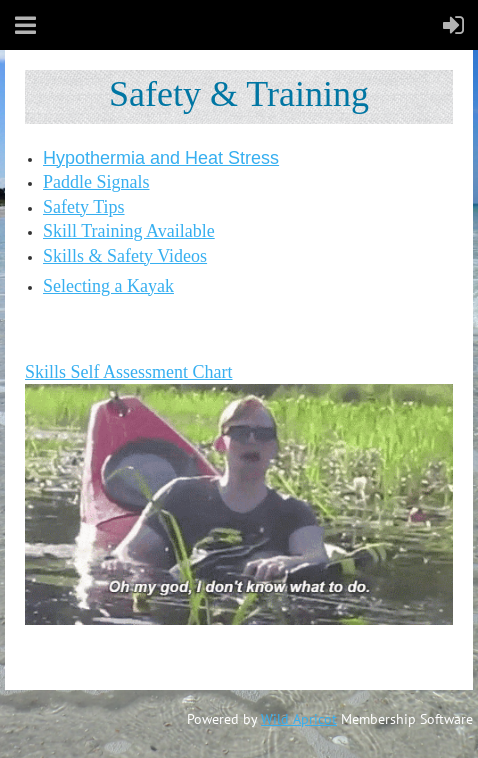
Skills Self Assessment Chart (129, 372)
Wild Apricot (299, 719)
